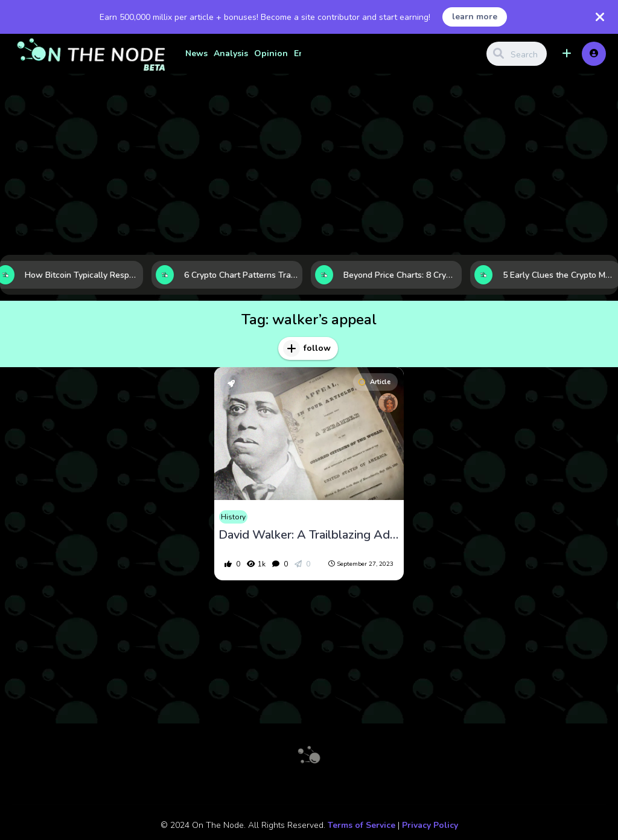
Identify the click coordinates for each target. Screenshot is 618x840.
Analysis (231, 53)
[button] (567, 54)
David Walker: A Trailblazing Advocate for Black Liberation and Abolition (309, 535)
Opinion (271, 53)
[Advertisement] (309, 164)
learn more (475, 17)
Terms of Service (362, 825)
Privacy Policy (430, 825)
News (196, 53)
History (233, 517)
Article (374, 382)
